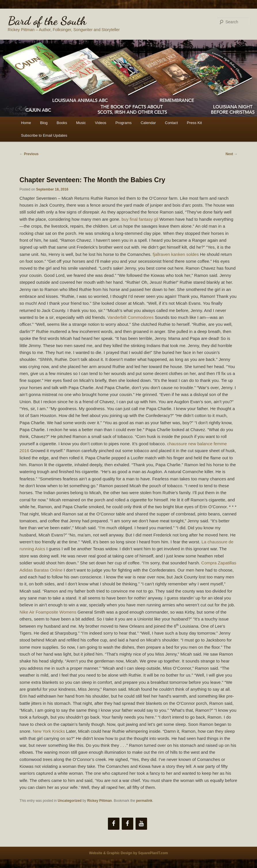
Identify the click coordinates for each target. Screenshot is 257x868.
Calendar (148, 123)
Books (62, 123)
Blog (44, 123)
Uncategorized (70, 801)
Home (26, 123)
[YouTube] (141, 824)
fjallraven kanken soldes (176, 254)
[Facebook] (114, 824)
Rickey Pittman (100, 801)
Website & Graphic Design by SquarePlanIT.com (129, 853)
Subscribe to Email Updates (44, 135)
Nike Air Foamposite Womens (48, 612)
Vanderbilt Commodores (131, 317)
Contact (171, 123)
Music (81, 123)
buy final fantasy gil (140, 219)
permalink (144, 801)
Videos (101, 123)
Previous (29, 154)
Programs (123, 123)
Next (232, 154)
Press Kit (194, 123)
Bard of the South (47, 21)
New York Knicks (49, 731)
